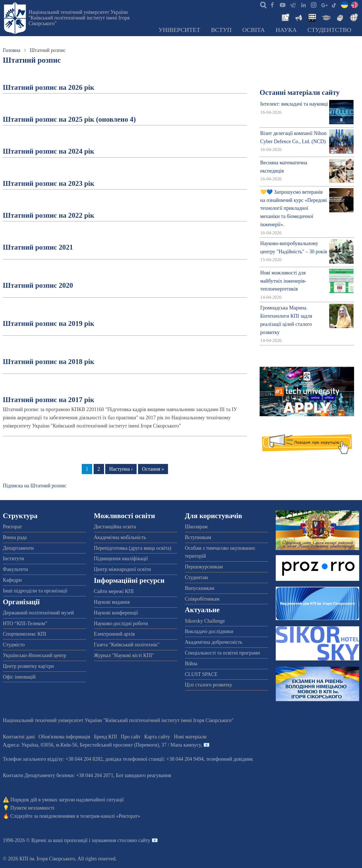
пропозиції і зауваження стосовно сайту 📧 (111, 840)
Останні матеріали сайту (300, 92)
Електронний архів (114, 634)
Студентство (329, 30)
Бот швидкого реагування (144, 775)
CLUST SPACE (201, 674)
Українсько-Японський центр (35, 655)
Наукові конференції (116, 613)
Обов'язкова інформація (64, 737)
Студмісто (14, 645)
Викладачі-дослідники (209, 631)
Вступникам (198, 537)
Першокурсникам (204, 567)
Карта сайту (157, 737)
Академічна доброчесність (214, 642)
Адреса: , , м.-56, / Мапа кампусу (102, 745)
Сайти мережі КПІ (114, 591)
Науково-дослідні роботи (121, 623)
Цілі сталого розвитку (209, 685)
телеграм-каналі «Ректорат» (110, 816)
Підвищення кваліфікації (121, 559)
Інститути (13, 559)
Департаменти (18, 548)
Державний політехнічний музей (38, 613)
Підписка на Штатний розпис (35, 486)
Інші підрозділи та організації (35, 591)
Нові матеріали (190, 737)
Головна (12, 50)
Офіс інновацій (19, 677)
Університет (179, 30)
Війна (191, 664)
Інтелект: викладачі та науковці (294, 104)
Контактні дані (19, 737)
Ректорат (12, 527)
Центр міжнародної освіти (122, 569)
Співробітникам (202, 599)
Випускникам (200, 588)
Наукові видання (112, 602)
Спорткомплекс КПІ (25, 634)
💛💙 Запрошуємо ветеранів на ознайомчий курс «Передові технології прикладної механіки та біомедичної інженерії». (294, 208)
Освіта (254, 30)
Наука (286, 30)
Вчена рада (15, 537)
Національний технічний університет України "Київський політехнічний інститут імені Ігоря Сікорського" (79, 18)
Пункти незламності (32, 808)
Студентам (197, 577)
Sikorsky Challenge (205, 621)
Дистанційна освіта (115, 527)
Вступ (221, 30)
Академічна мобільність (120, 537)
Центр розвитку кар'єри (28, 666)
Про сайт (131, 737)
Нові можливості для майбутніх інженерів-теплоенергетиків (283, 281)
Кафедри (12, 580)
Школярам (196, 527)
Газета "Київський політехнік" (127, 645)
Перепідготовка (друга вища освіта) (133, 548)
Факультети (15, 569)
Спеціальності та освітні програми (223, 653)
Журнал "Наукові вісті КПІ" (124, 655)
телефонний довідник (230, 759)
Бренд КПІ (105, 737)
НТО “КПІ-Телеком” (25, 623)
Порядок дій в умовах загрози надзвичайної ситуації (67, 800)
